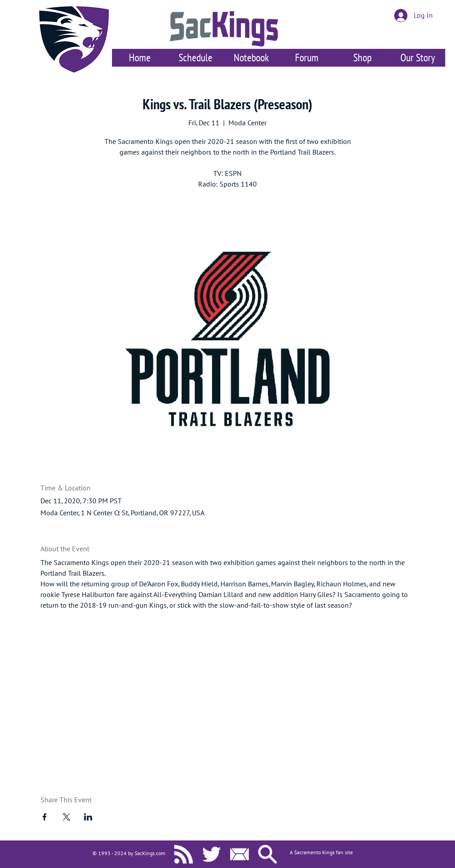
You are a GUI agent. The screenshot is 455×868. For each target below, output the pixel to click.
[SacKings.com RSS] (184, 854)
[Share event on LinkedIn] (88, 817)
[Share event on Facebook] (45, 817)
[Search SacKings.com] (267, 854)
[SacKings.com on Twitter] (212, 854)
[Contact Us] (239, 854)
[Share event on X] (66, 817)
